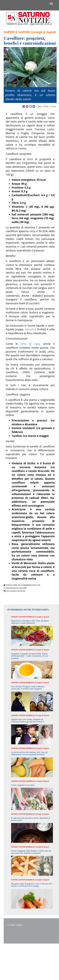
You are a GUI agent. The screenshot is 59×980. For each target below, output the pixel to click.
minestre (30, 329)
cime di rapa (30, 344)
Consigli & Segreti (43, 32)
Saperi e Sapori (17, 32)
